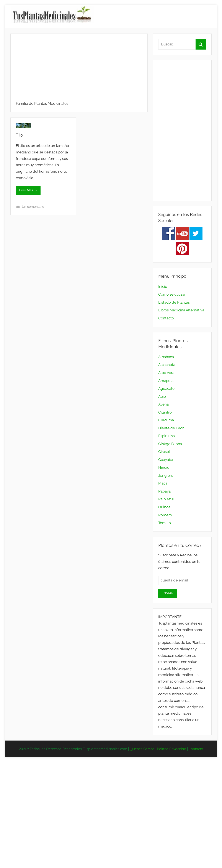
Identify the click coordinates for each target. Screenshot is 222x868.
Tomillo (165, 523)
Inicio (163, 287)
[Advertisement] (79, 69)
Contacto (166, 318)
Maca (163, 483)
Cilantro (165, 412)
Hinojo (164, 467)
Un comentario (33, 207)
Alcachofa (167, 365)
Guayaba (166, 460)
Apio (162, 396)
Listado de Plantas (174, 302)
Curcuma (166, 420)
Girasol (164, 452)
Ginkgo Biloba (170, 444)
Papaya (164, 491)
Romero (165, 515)
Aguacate (166, 388)
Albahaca (166, 357)
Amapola (166, 381)
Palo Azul (166, 499)
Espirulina (166, 436)
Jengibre (166, 475)
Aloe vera (166, 373)
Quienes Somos (142, 749)
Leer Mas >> (28, 190)
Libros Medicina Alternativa (181, 310)
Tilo (19, 135)
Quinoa (164, 507)
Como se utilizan (172, 294)
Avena (163, 404)
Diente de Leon (171, 428)
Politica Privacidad (172, 749)
